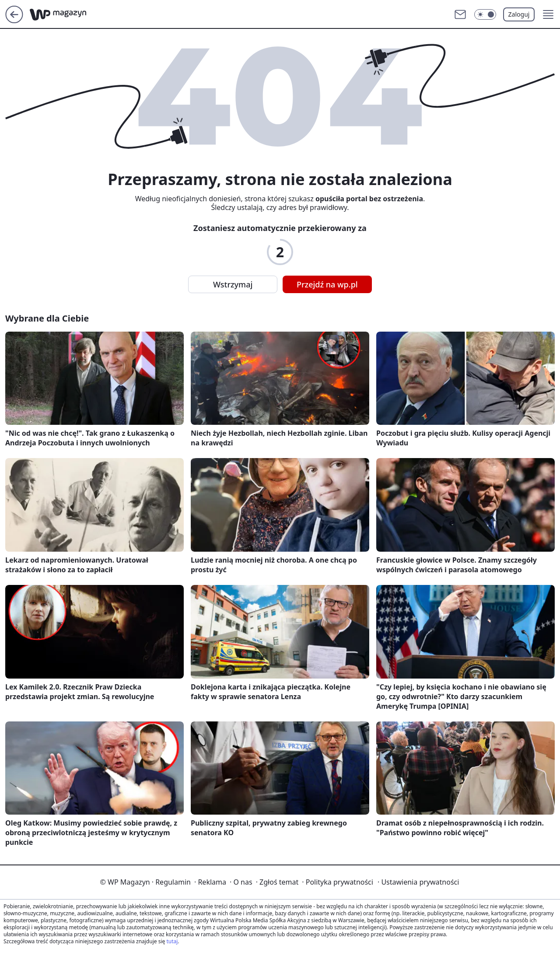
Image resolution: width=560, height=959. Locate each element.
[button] (548, 14)
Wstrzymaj (233, 284)
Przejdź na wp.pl (327, 284)
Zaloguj (519, 14)
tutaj (172, 941)
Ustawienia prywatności (418, 882)
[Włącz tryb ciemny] (485, 14)
